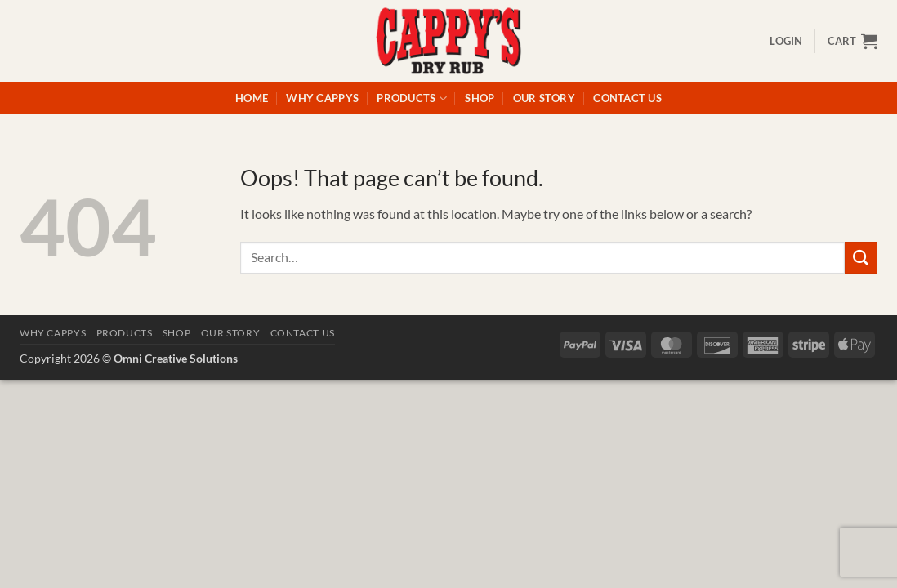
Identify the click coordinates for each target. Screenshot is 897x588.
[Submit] (861, 258)
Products (412, 98)
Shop (480, 98)
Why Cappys (322, 98)
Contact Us (627, 98)
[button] (786, 41)
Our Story (544, 98)
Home (252, 98)
